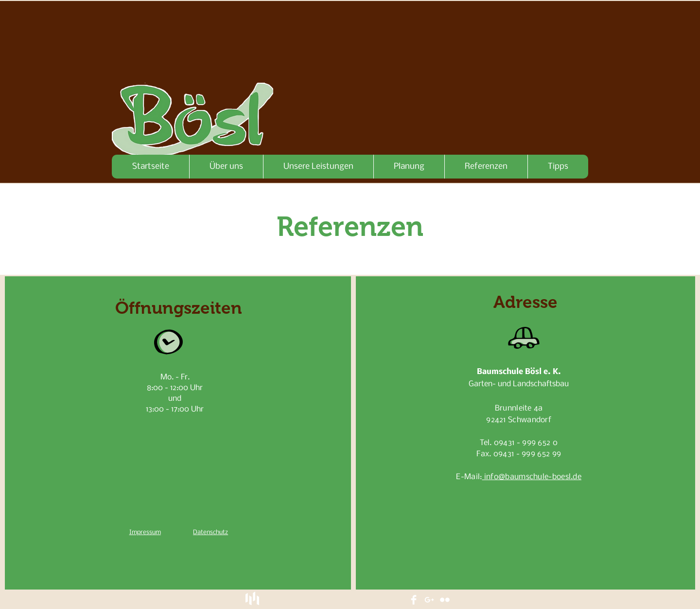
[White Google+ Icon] (429, 600)
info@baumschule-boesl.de (532, 477)
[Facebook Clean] (414, 600)
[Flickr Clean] (445, 600)
